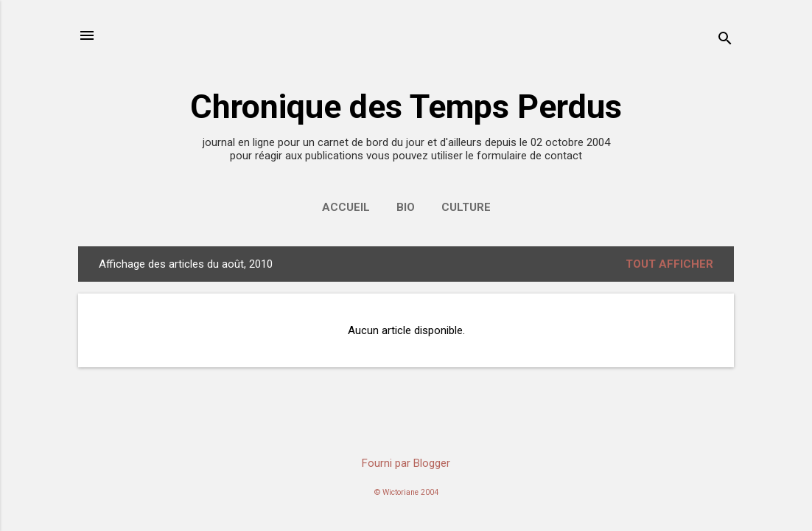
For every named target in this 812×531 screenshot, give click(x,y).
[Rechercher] (725, 40)
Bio (406, 207)
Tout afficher (669, 264)
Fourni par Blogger (406, 463)
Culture (466, 207)
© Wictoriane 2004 (406, 492)
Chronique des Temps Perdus (406, 107)
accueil (346, 207)
